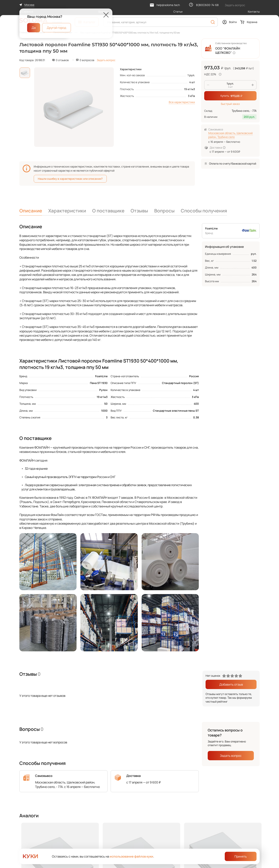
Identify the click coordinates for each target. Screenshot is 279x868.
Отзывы (139, 211)
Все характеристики (182, 102)
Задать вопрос (106, 60)
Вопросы (164, 211)
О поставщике (108, 211)
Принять (241, 856)
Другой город (56, 28)
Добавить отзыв (231, 684)
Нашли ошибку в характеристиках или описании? (70, 179)
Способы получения (204, 211)
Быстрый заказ (230, 104)
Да (34, 28)
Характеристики (67, 211)
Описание (31, 211)
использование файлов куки (131, 856)
